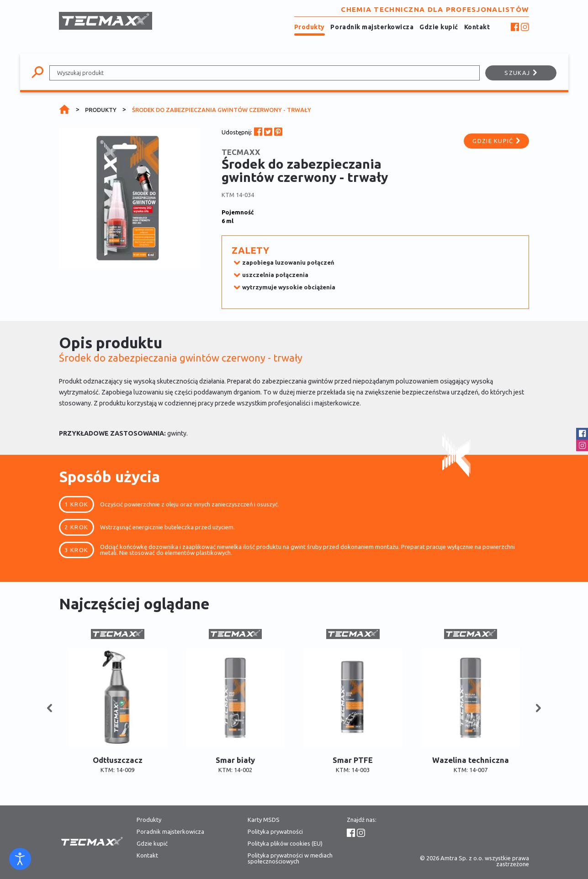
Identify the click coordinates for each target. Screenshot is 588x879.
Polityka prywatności (275, 832)
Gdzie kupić (439, 27)
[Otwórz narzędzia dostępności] (20, 859)
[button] (50, 709)
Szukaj (521, 73)
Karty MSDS (264, 820)
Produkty (310, 27)
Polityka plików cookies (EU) (285, 844)
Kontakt (477, 27)
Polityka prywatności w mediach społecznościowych (290, 858)
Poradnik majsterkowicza (372, 27)
